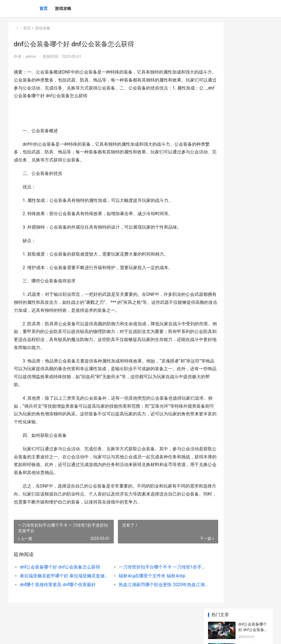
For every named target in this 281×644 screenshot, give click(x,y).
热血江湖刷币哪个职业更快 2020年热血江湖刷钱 (145, 593)
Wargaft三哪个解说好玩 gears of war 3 (253, 360)
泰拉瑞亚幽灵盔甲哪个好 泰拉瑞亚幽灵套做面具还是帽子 (59, 584)
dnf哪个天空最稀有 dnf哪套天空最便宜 (253, 256)
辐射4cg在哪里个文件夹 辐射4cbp (139, 584)
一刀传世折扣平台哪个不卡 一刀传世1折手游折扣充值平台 (145, 575)
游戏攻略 (63, 9)
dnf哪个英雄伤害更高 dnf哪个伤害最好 (58, 593)
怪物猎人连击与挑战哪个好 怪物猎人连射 (252, 403)
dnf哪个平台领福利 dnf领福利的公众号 (253, 191)
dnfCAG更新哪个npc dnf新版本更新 (253, 170)
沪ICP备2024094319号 (83, 635)
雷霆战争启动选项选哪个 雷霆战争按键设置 (252, 382)
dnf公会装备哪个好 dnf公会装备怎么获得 (59, 575)
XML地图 (108, 635)
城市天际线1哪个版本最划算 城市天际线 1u (253, 213)
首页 (44, 9)
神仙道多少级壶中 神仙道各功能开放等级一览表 (252, 234)
